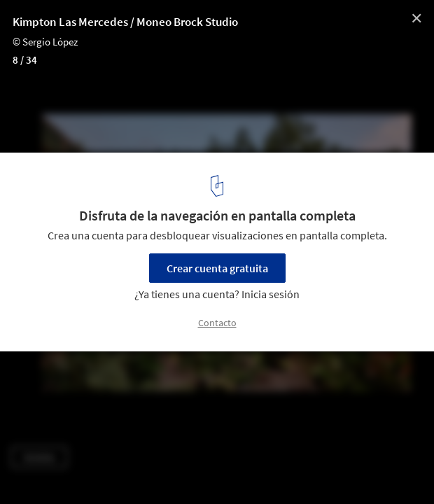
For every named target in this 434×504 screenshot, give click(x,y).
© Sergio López (45, 42)
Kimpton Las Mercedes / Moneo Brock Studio (125, 22)
